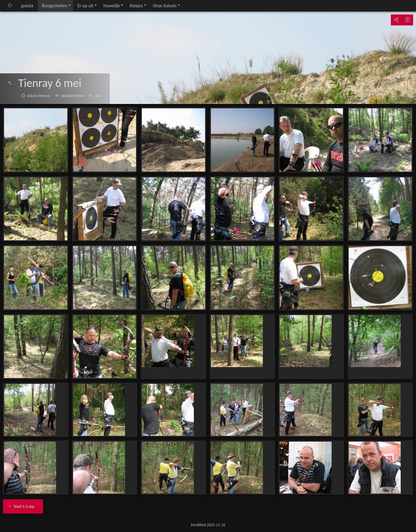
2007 (98, 96)
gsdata (27, 6)
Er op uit (85, 6)
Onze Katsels (165, 6)
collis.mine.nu (39, 96)
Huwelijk (112, 6)
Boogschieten (55, 6)
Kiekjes (136, 6)
